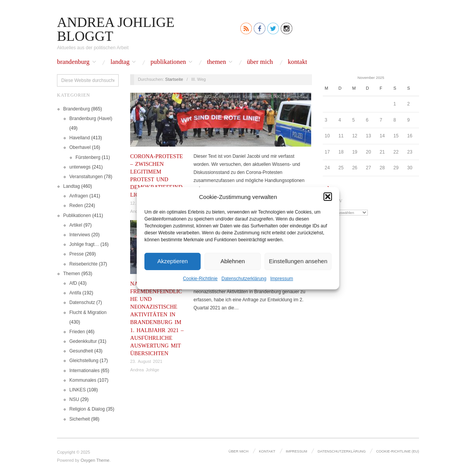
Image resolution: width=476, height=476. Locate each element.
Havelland (80, 138)
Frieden (77, 332)
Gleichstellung (84, 361)
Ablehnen (232, 261)
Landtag (120, 62)
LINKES (78, 390)
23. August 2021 (146, 361)
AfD (73, 283)
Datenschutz (82, 302)
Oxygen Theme (95, 460)
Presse (76, 254)
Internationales (85, 371)
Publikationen (168, 62)
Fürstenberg (88, 157)
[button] (328, 197)
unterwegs (80, 167)
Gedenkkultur (83, 341)
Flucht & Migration (88, 312)
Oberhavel (80, 147)
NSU (74, 399)
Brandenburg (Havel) (91, 119)
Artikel (76, 225)
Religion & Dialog (87, 409)
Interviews (80, 235)
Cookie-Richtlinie (200, 278)
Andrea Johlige (145, 370)
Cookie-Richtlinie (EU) (398, 451)
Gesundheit (81, 351)
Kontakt (297, 62)
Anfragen (79, 196)
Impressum (282, 278)
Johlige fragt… (84, 244)
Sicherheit (80, 419)
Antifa (75, 293)
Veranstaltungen (86, 177)
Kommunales (83, 380)
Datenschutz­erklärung (244, 278)
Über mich (260, 62)
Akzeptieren (172, 261)
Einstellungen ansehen (298, 261)
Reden (76, 205)
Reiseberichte (83, 264)
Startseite (174, 79)
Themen (216, 62)
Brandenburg (73, 62)
